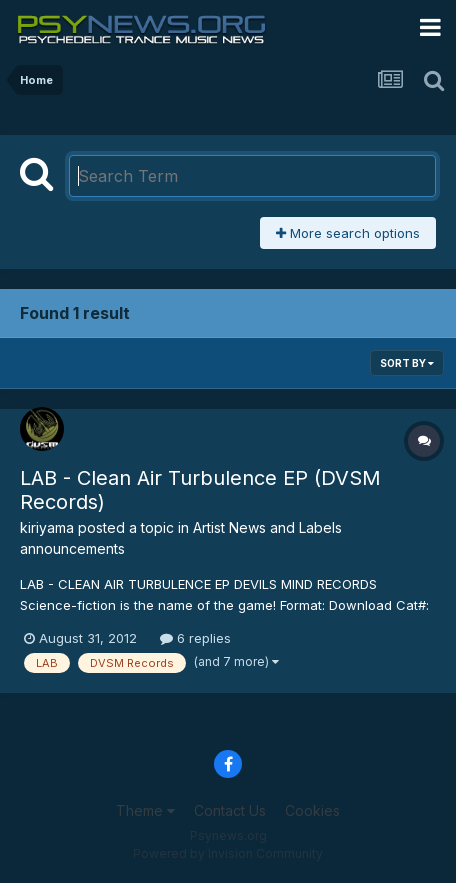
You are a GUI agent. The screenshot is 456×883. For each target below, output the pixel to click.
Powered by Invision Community (228, 853)
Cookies (312, 810)
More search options (348, 233)
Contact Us (230, 810)
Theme (145, 810)
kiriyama (47, 527)
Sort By (407, 363)
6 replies (195, 638)
